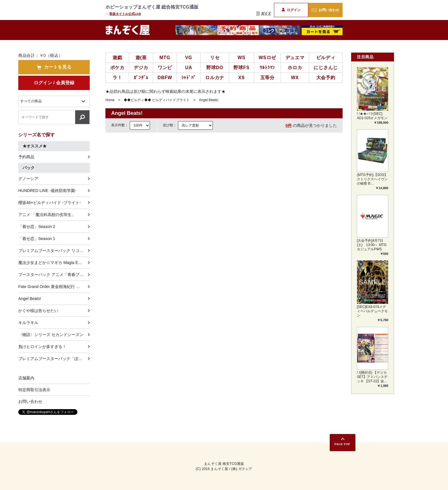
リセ (215, 58)
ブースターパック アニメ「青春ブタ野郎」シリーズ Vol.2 (54, 275)
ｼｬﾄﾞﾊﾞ (189, 78)
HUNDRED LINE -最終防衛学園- (47, 191)
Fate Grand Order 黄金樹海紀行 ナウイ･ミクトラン (54, 287)
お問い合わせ (325, 10)
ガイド (264, 13)
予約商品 (26, 157)
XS (242, 78)
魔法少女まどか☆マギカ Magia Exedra (53, 263)
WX (295, 78)
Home (110, 100)
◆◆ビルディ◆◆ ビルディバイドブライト (157, 100)
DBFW (165, 78)
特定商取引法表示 (34, 390)
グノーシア (28, 179)
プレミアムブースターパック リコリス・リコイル (54, 251)
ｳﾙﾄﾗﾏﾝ (267, 68)
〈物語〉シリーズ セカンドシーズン (51, 335)
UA (189, 68)
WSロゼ (267, 58)
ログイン (291, 10)
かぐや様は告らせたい (38, 311)
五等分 (267, 78)
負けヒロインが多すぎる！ (42, 347)
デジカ (141, 68)
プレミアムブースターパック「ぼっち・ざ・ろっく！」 (54, 359)
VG (189, 58)
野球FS (241, 68)
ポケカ (117, 68)
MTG (165, 58)
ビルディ (326, 58)
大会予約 (326, 78)
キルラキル (28, 323)
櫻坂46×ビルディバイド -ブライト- (50, 203)
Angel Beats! (30, 299)
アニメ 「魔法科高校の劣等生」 (47, 215)
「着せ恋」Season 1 (37, 239)
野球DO (215, 68)
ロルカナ (215, 78)
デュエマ (295, 58)
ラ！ (117, 78)
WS (242, 58)
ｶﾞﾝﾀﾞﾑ (141, 78)
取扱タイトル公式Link (125, 14)
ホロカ (295, 68)
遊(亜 (141, 58)
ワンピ (165, 68)
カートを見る (54, 67)
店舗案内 (26, 378)
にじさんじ (326, 68)
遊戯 (117, 58)
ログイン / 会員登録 (54, 83)
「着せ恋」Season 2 (37, 227)
